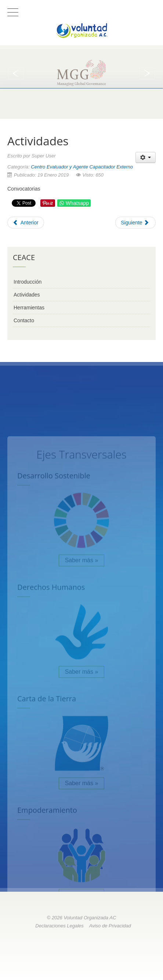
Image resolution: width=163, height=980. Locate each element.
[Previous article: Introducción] (26, 223)
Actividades (27, 295)
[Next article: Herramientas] (135, 223)
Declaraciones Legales (59, 926)
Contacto (24, 320)
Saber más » (82, 640)
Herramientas (29, 308)
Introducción (28, 282)
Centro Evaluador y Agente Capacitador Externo (82, 167)
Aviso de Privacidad (110, 926)
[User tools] (146, 157)
